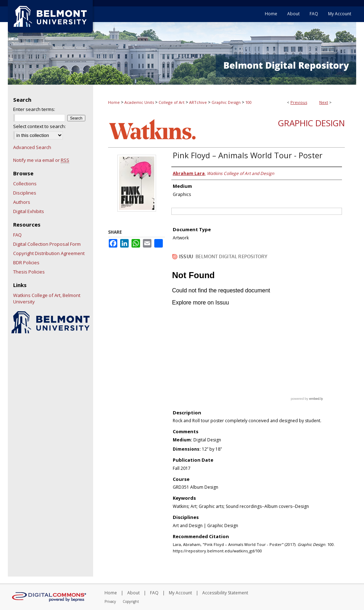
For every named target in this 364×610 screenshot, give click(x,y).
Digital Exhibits (29, 211)
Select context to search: (39, 126)
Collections (25, 184)
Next (324, 102)
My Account (180, 593)
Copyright (131, 601)
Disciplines (25, 193)
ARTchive (198, 102)
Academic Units (139, 102)
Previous (299, 102)
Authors (22, 202)
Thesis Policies (29, 272)
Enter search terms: (34, 109)
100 (248, 102)
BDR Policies (26, 262)
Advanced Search (32, 147)
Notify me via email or (41, 160)
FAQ (17, 235)
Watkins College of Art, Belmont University (47, 298)
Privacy (110, 601)
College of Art (172, 102)
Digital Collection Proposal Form (47, 244)
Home (114, 102)
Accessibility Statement (225, 593)
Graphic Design (226, 102)
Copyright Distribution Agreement (49, 253)
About (133, 593)
